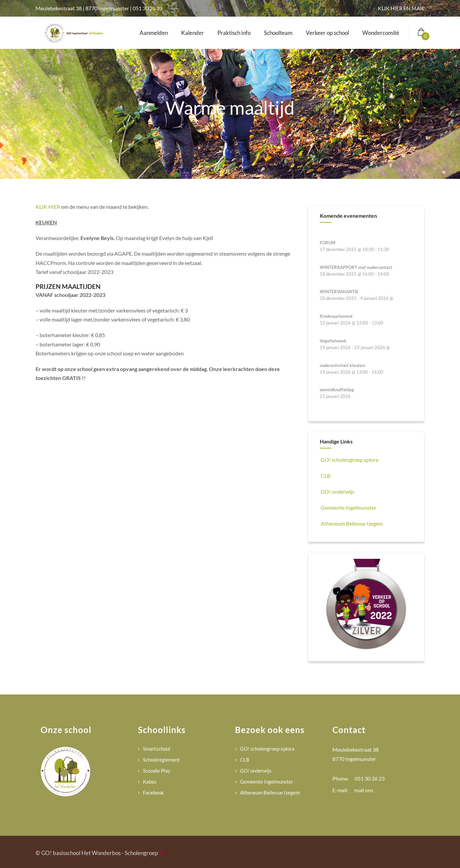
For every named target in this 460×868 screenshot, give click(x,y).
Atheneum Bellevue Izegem (351, 523)
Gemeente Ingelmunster (348, 507)
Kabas (150, 782)
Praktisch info (234, 33)
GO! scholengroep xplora (349, 460)
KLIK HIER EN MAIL (401, 8)
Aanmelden (154, 33)
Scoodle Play (157, 771)
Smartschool (157, 749)
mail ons (364, 790)
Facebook (153, 793)
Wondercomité (381, 33)
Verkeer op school (327, 33)
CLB (325, 476)
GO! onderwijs (337, 492)
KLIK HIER (48, 207)
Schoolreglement (161, 760)
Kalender (193, 33)
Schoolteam (278, 33)
